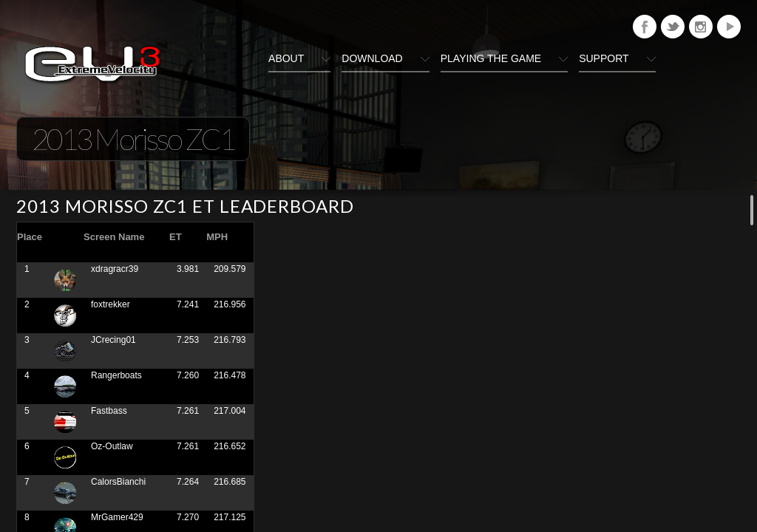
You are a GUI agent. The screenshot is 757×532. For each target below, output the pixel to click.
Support (604, 58)
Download (372, 58)
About (286, 58)
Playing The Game (491, 58)
